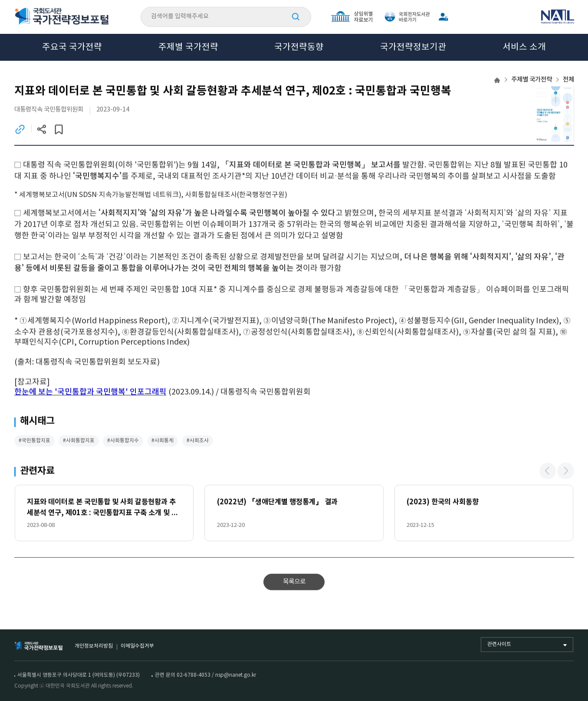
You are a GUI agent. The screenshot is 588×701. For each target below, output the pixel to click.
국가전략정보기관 (413, 47)
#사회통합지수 (123, 442)
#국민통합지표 (34, 442)
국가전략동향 (299, 47)
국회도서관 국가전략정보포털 (62, 17)
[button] (548, 471)
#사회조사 (198, 442)
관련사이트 (499, 644)
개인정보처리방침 (94, 646)
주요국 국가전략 (72, 47)
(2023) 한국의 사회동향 (443, 503)
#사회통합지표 (79, 442)
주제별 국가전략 (188, 47)
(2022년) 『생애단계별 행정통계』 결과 (277, 503)
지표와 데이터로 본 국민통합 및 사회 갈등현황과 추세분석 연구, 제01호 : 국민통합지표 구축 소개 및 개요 (102, 509)
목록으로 (294, 583)
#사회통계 (163, 442)
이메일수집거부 (137, 646)
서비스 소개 (524, 47)
